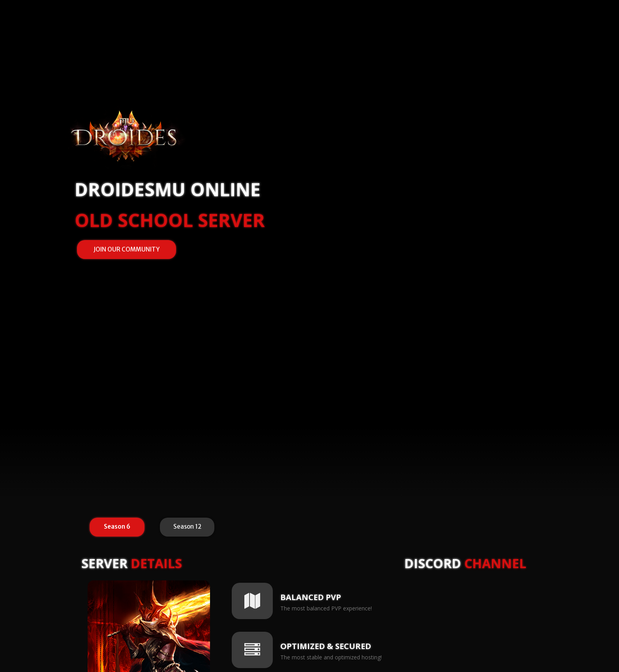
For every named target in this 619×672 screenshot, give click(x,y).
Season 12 (187, 527)
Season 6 (117, 527)
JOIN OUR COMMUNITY (127, 249)
